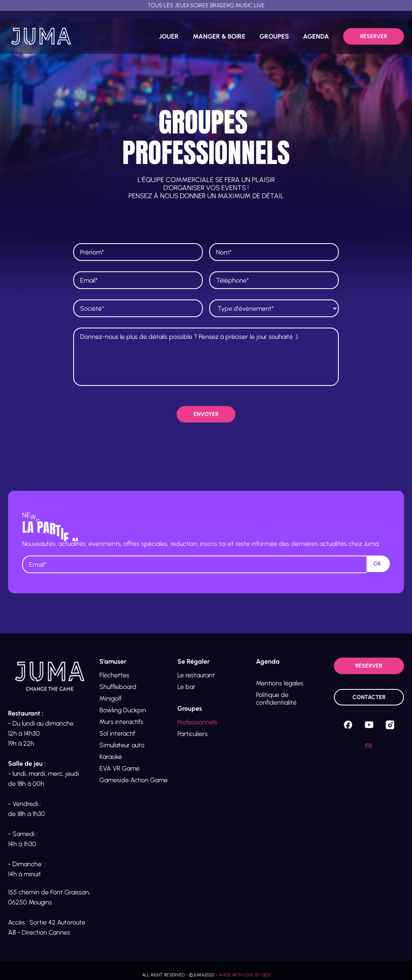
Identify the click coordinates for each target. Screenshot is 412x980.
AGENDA (316, 36)
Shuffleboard (118, 687)
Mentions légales (280, 683)
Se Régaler (194, 661)
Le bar (186, 687)
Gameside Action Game (134, 780)
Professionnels (197, 722)
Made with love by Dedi (245, 975)
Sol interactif (117, 733)
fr (369, 746)
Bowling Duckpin (123, 710)
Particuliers (193, 734)
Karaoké (111, 757)
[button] (134, 661)
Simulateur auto (122, 745)
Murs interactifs (121, 722)
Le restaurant (196, 675)
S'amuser (113, 661)
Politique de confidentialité (276, 699)
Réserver (374, 36)
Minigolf (110, 698)
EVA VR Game (119, 768)
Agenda (268, 661)
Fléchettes (114, 675)
